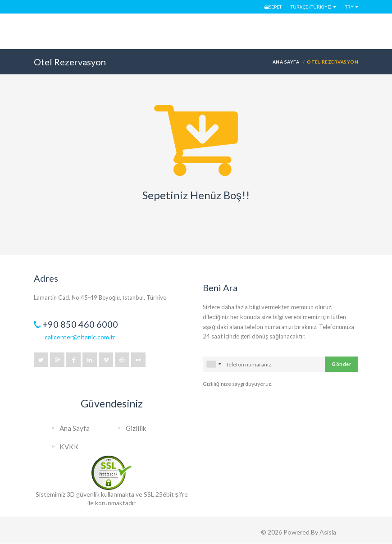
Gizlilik (136, 428)
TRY (349, 7)
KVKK (69, 447)
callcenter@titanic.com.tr (80, 337)
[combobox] (214, 364)
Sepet (273, 7)
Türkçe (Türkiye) (311, 7)
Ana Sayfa (286, 62)
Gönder (342, 364)
